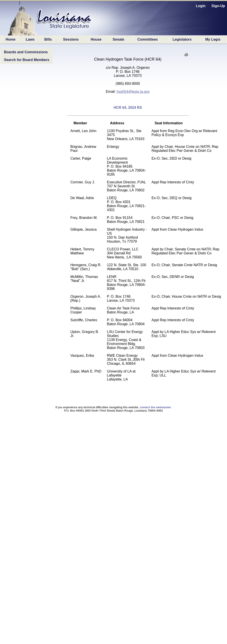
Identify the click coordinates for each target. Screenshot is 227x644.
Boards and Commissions (26, 52)
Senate (118, 39)
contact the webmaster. (156, 407)
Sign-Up (218, 6)
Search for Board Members (27, 60)
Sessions (71, 39)
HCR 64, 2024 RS (128, 108)
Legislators (182, 39)
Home (10, 39)
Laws (30, 39)
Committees (148, 39)
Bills (48, 39)
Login (201, 6)
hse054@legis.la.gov (133, 92)
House (96, 39)
